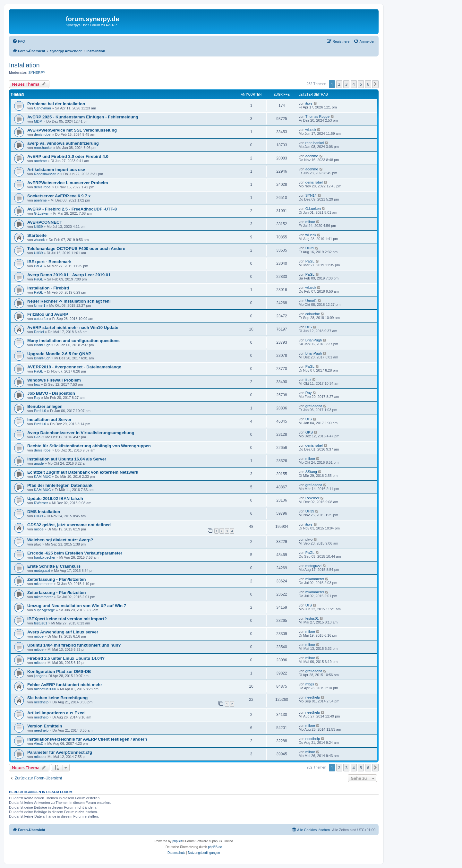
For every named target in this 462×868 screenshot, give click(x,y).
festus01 (41, 623)
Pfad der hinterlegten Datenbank (60, 485)
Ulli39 (38, 227)
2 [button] (339, 84)
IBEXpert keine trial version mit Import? (67, 619)
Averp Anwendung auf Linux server (63, 632)
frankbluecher (45, 557)
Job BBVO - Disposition (51, 393)
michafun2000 (45, 689)
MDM (38, 121)
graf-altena (314, 406)
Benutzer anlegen (45, 406)
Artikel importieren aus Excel (56, 713)
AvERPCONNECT (45, 222)
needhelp (41, 702)
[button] (375, 84)
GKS (38, 437)
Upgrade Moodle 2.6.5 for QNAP (59, 354)
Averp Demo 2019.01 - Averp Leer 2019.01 (69, 275)
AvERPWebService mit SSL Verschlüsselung (72, 130)
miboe (310, 222)
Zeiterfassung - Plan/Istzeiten (56, 579)
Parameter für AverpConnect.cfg (60, 752)
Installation (24, 65)
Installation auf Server (49, 420)
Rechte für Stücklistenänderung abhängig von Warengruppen (89, 446)
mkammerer (43, 584)
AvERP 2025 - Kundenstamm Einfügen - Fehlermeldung (83, 117)
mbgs (310, 684)
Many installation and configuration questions (73, 341)
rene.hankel (43, 148)
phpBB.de (215, 847)
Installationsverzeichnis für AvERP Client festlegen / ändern (87, 739)
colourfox (41, 319)
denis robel (43, 134)
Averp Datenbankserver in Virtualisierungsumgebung (81, 433)
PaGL (38, 266)
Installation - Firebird (48, 288)
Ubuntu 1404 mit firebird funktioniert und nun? (74, 645)
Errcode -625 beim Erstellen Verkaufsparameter (75, 553)
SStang (311, 472)
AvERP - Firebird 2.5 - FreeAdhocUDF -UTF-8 (72, 209)
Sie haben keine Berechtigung (57, 698)
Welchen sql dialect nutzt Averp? (60, 540)
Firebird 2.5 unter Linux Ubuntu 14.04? (66, 658)
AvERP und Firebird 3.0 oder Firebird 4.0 (68, 156)
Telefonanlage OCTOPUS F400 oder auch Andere (76, 249)
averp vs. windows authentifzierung (63, 143)
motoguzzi (42, 571)
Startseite (37, 235)
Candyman (43, 108)
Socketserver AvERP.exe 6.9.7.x (59, 196)
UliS (309, 327)
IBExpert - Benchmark (49, 262)
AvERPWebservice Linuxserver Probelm (68, 183)
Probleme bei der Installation (56, 104)
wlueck (311, 130)
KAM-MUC (43, 477)
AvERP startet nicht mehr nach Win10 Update (73, 327)
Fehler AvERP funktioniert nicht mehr (65, 685)
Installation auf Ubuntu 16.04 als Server (67, 459)
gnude (39, 463)
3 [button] (346, 84)
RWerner (41, 503)
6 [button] (368, 84)
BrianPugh (42, 345)
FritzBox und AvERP (48, 314)
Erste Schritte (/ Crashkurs (54, 566)
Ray (37, 398)
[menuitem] (19, 41)
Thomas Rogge (317, 116)
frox (37, 384)
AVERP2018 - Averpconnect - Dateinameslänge (74, 367)
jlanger (39, 676)
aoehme (40, 161)
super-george (44, 610)
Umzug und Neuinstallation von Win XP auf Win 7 (77, 606)
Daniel (39, 332)
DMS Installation (44, 512)
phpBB (177, 841)
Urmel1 (40, 305)
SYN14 (311, 195)
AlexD (39, 743)
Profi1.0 (40, 411)
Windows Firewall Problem (54, 380)
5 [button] (361, 84)
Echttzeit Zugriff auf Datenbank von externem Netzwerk (83, 472)
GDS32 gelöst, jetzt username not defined (69, 525)
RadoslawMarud (47, 174)
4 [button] (354, 84)
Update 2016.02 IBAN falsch (55, 498)
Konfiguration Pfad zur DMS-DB (59, 671)
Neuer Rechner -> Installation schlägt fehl (69, 301)
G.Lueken (42, 213)
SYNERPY (37, 73)
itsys (309, 103)
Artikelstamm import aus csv (56, 170)
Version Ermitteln (45, 726)
